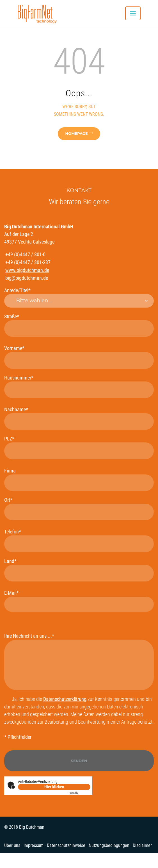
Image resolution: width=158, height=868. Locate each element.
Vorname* (79, 357)
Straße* (79, 325)
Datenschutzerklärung (65, 699)
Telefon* (79, 540)
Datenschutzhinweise (66, 845)
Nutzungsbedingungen (109, 845)
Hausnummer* (79, 386)
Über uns (12, 845)
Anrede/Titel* (79, 297)
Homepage (76, 133)
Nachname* (79, 418)
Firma (79, 479)
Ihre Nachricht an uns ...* (79, 662)
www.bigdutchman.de (27, 270)
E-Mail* (79, 601)
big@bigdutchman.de (27, 278)
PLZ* (79, 447)
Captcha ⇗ (80, 793)
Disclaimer (142, 845)
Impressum (34, 845)
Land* (79, 570)
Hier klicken (54, 787)
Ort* (79, 509)
